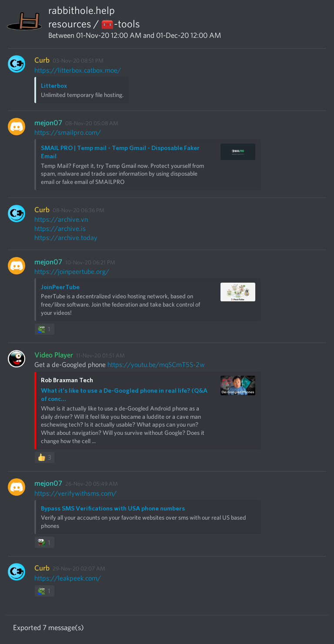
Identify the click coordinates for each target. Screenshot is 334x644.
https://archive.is (60, 229)
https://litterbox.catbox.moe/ (78, 70)
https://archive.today (66, 238)
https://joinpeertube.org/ (72, 272)
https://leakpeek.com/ (68, 578)
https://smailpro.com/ (68, 132)
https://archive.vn (61, 219)
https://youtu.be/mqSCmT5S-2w (156, 365)
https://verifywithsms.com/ (75, 493)
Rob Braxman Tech (67, 380)
